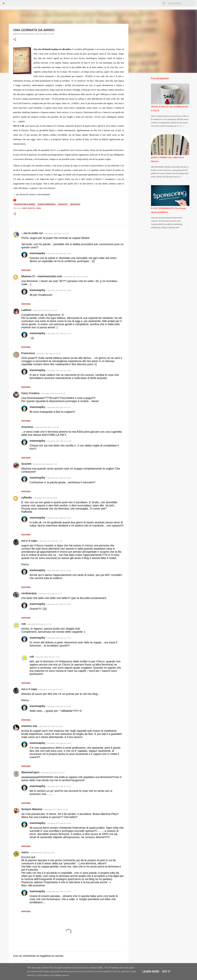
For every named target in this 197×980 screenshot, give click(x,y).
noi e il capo (29, 541)
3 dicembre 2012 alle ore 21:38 (59, 441)
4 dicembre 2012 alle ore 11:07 (51, 541)
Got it (166, 972)
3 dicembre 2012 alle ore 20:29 (48, 354)
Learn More (151, 972)
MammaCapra (30, 772)
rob (24, 624)
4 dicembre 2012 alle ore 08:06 (59, 478)
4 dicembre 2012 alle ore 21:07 (42, 853)
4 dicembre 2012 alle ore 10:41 (59, 518)
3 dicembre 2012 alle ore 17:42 (59, 254)
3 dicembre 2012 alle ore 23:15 (45, 464)
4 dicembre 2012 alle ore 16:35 (59, 571)
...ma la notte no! (32, 233)
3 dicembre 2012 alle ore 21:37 (59, 407)
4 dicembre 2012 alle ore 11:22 (50, 594)
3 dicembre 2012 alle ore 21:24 (59, 334)
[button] (15, 40)
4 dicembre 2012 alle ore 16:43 (59, 823)
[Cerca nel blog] (180, 3)
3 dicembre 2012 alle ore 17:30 (56, 233)
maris (25, 852)
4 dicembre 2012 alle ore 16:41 (59, 786)
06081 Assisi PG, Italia (32, 208)
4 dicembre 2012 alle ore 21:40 (59, 892)
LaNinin (26, 310)
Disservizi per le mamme (25, 204)
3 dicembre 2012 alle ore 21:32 (59, 370)
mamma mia (29, 726)
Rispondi (26, 270)
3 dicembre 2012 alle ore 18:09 (76, 277)
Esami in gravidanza (47, 204)
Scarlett (26, 464)
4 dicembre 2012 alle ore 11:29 (39, 624)
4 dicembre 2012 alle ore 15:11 (53, 773)
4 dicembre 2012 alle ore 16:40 (59, 743)
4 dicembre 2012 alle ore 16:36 (59, 604)
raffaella (27, 498)
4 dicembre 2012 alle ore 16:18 (56, 809)
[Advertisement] (142, 118)
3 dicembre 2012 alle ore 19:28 (45, 310)
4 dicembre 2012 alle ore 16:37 (59, 638)
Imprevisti (63, 204)
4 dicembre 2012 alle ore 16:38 (59, 706)
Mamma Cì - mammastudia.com (42, 276)
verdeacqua (29, 593)
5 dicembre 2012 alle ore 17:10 (47, 657)
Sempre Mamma (32, 809)
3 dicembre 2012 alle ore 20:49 (47, 427)
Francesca (28, 353)
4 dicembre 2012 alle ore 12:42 (51, 726)
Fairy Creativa (30, 393)
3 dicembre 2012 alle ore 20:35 (53, 394)
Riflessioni (75, 204)
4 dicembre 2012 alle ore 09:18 (45, 498)
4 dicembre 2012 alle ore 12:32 (51, 689)
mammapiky (37, 253)
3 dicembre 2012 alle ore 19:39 (59, 290)
